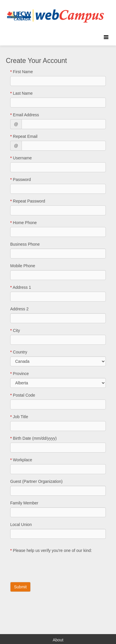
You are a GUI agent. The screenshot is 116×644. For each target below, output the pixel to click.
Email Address (25, 115)
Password (21, 180)
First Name (22, 72)
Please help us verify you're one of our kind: (51, 550)
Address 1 (21, 287)
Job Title (19, 417)
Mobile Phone (23, 266)
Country (19, 352)
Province (20, 374)
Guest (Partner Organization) (36, 481)
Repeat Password (28, 201)
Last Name (21, 93)
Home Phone (23, 223)
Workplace (21, 460)
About (58, 640)
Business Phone (25, 244)
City (15, 330)
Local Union (21, 525)
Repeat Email (24, 136)
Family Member (24, 503)
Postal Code (23, 395)
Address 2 (19, 309)
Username (21, 158)
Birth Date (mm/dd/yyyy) (33, 438)
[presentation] (55, 566)
